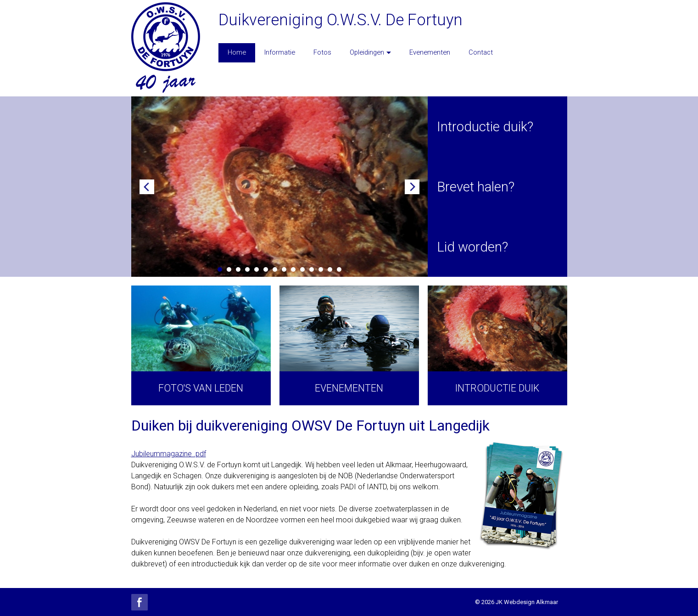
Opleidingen (370, 52)
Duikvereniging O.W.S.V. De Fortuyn (341, 20)
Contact (481, 52)
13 (330, 269)
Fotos (322, 52)
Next (412, 187)
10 (302, 269)
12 (321, 269)
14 (339, 269)
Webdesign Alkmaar (531, 602)
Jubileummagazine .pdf (169, 454)
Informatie (280, 52)
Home (237, 52)
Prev (147, 187)
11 (312, 269)
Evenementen (430, 52)
